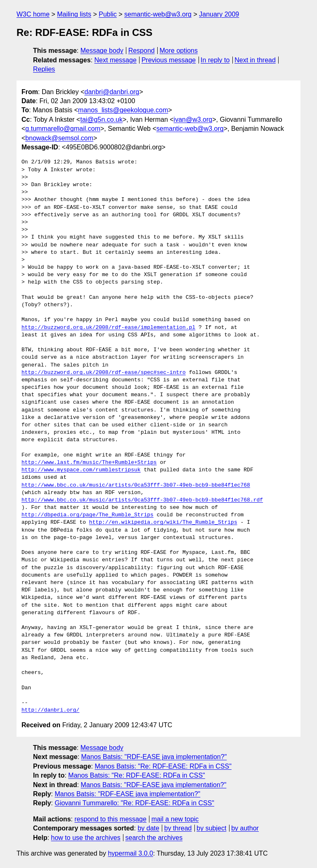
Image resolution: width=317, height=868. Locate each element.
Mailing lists (74, 14)
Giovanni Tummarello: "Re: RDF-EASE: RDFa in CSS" (134, 803)
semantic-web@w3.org (158, 14)
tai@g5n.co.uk (101, 119)
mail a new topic (175, 819)
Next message (116, 60)
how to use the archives (86, 838)
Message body (102, 51)
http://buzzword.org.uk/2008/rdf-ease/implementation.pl (108, 328)
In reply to (215, 60)
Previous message (169, 60)
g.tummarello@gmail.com (63, 129)
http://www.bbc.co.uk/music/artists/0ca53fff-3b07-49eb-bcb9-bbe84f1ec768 (136, 485)
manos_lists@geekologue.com (123, 110)
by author (245, 828)
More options (179, 51)
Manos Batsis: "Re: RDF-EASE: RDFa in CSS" (163, 766)
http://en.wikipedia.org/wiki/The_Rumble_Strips (163, 523)
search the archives (154, 838)
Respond (142, 51)
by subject (211, 828)
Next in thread (255, 60)
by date (148, 828)
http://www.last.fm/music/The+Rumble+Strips (89, 463)
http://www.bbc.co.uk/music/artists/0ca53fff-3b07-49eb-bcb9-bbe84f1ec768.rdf (142, 500)
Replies (44, 69)
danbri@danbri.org (112, 92)
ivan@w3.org (193, 119)
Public (108, 14)
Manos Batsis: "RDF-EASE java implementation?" (154, 757)
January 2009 (219, 14)
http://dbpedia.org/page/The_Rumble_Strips (88, 515)
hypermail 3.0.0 (130, 853)
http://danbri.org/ (50, 710)
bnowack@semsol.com (59, 138)
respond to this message (110, 819)
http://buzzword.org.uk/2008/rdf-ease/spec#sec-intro (104, 373)
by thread (178, 828)
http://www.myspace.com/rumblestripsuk (81, 470)
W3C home (33, 14)
